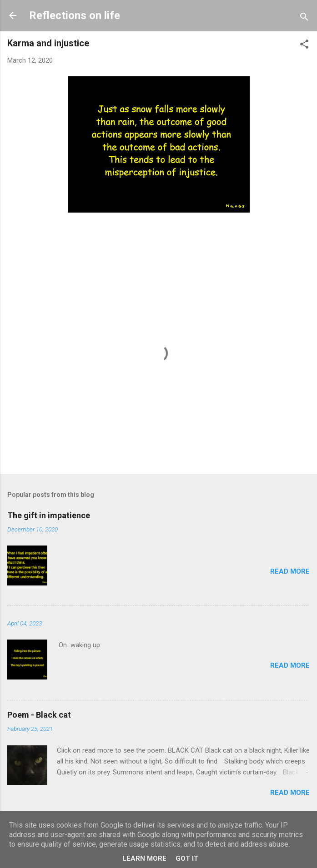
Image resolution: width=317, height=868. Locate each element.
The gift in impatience (49, 515)
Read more (290, 571)
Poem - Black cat (39, 715)
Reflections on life (75, 15)
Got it (187, 858)
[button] (304, 46)
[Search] (304, 18)
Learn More (144, 858)
